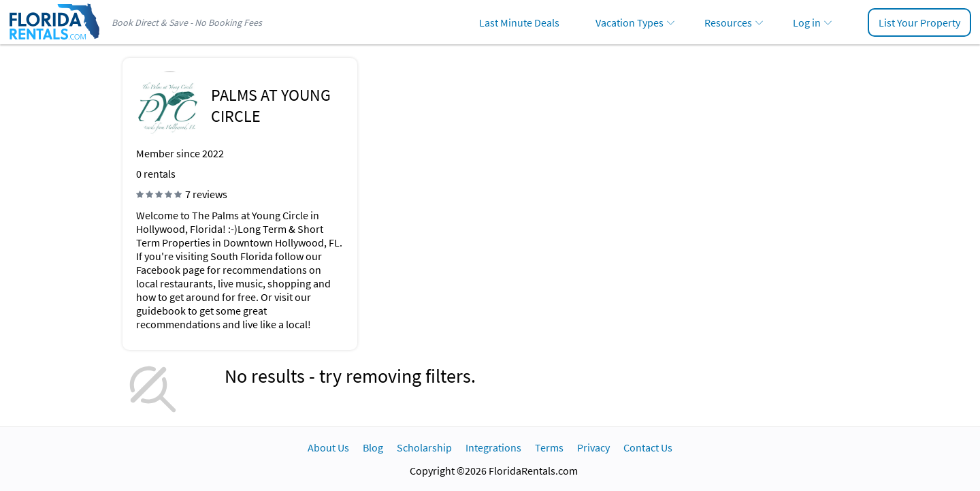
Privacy (593, 447)
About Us (328, 447)
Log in (807, 22)
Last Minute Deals (519, 22)
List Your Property (919, 22)
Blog (373, 447)
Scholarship (424, 447)
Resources (728, 22)
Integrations (493, 447)
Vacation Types (630, 22)
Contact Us (648, 447)
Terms (549, 447)
